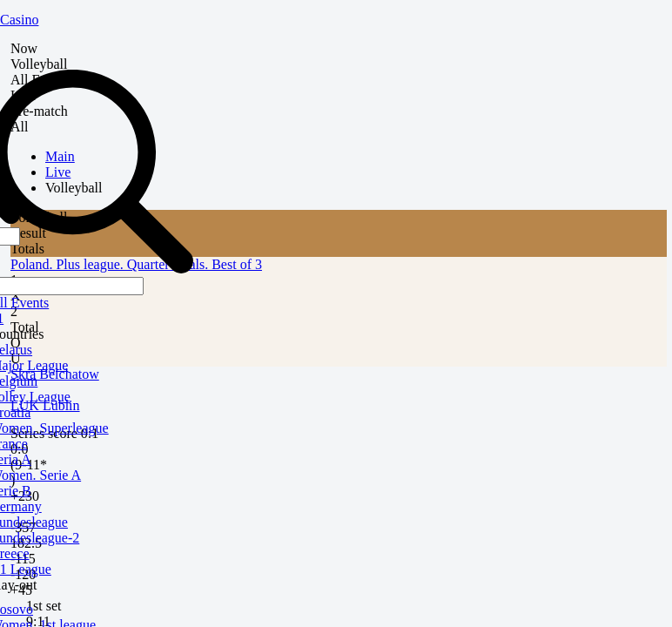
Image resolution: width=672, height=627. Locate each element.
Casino (19, 20)
